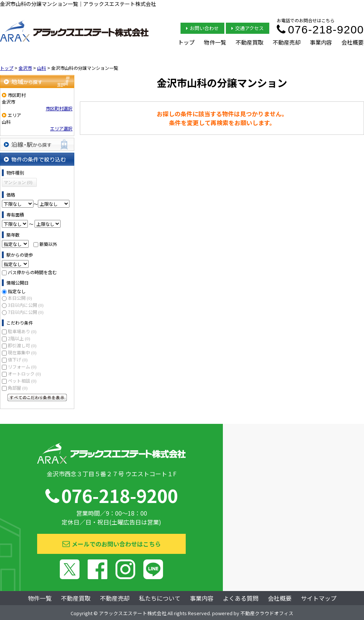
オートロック (24, 374)
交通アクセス (248, 28)
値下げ (18, 359)
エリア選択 (61, 128)
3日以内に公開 (26, 305)
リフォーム (22, 366)
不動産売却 (287, 42)
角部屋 (18, 388)
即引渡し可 (22, 345)
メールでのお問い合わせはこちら (112, 544)
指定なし (17, 291)
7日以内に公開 (26, 312)
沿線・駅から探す (37, 144)
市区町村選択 (59, 108)
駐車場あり (22, 331)
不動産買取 (249, 42)
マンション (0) (18, 182)
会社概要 (352, 42)
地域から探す (37, 82)
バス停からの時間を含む (32, 272)
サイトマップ (319, 598)
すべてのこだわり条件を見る (37, 397)
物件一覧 (215, 42)
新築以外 (48, 244)
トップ (186, 42)
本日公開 (20, 298)
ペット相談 (22, 381)
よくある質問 (241, 598)
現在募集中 (22, 352)
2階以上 (19, 338)
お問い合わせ (202, 28)
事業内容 (321, 42)
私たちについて (160, 598)
